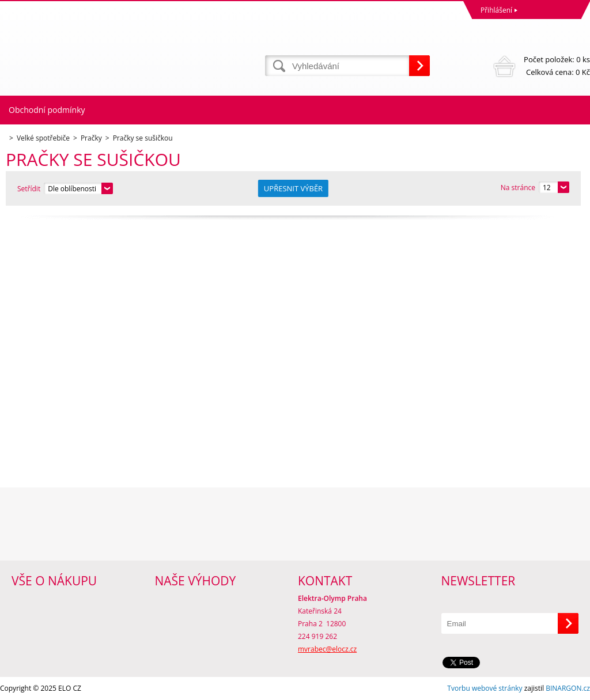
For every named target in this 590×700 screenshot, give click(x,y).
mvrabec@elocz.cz (327, 649)
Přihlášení (496, 10)
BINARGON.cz (568, 688)
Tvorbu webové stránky (485, 688)
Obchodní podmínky (47, 110)
